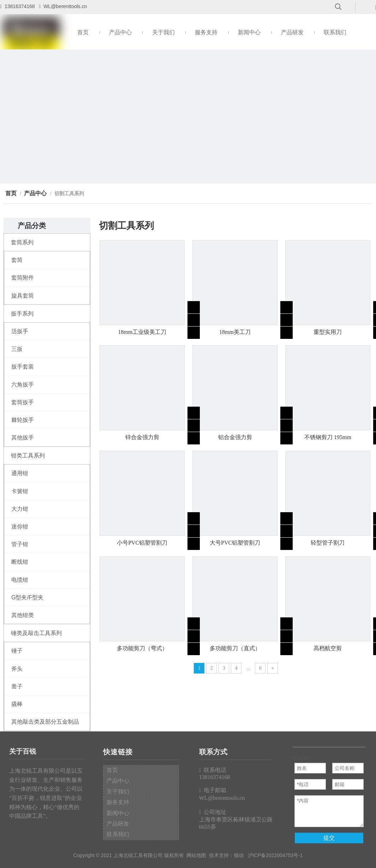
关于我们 (118, 792)
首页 (112, 770)
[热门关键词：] (338, 7)
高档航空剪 (328, 648)
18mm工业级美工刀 (142, 332)
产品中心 (118, 781)
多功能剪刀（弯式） (142, 648)
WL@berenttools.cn (65, 6)
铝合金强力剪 (235, 437)
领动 (239, 855)
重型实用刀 (328, 332)
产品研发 (118, 824)
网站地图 (196, 855)
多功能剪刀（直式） (235, 648)
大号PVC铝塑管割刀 (235, 543)
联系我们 (118, 834)
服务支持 (118, 802)
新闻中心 (118, 813)
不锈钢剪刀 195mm (328, 437)
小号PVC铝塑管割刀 (142, 543)
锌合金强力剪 (142, 437)
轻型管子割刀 (328, 543)
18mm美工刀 (235, 332)
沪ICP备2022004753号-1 (275, 855)
